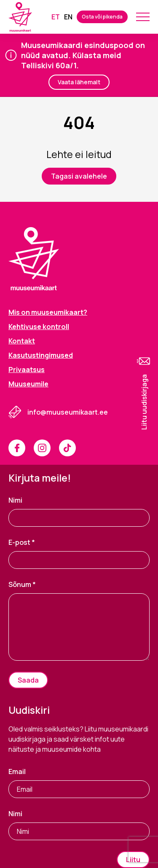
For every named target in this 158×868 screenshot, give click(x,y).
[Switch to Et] (56, 17)
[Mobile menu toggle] (143, 17)
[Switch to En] (68, 17)
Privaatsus (27, 370)
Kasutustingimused (41, 355)
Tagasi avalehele (79, 176)
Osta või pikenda (102, 17)
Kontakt (22, 341)
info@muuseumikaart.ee (68, 412)
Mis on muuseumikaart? (48, 312)
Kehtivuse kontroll (39, 327)
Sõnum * (22, 584)
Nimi (15, 500)
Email (17, 772)
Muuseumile (28, 384)
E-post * (22, 542)
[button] (144, 392)
